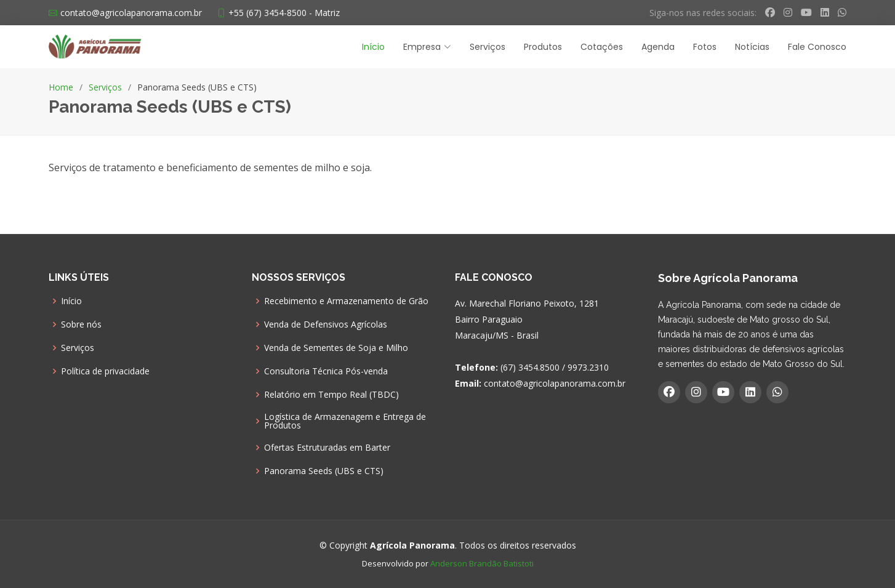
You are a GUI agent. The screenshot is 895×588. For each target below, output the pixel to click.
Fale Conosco (817, 47)
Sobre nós (81, 324)
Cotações (602, 47)
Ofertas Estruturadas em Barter (327, 448)
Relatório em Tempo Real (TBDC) (331, 395)
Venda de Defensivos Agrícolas (326, 324)
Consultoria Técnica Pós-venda (326, 371)
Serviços (488, 47)
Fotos (705, 47)
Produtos (543, 47)
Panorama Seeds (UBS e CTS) (324, 471)
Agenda (658, 47)
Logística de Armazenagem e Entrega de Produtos (345, 421)
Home (61, 87)
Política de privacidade (105, 371)
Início (373, 47)
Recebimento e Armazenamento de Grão (346, 301)
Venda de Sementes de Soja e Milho (336, 348)
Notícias (752, 47)
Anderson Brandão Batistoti (482, 563)
